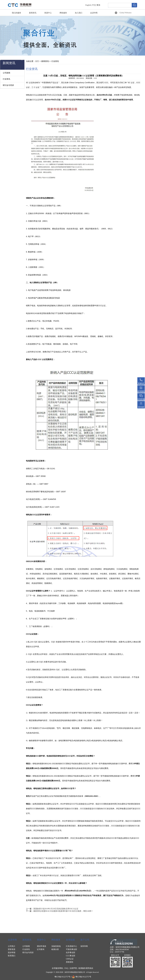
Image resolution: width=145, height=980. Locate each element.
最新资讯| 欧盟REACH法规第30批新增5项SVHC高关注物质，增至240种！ (63, 911)
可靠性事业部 (71, 949)
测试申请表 (42, 946)
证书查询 (41, 949)
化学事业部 (71, 953)
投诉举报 (12, 953)
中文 (94, 5)
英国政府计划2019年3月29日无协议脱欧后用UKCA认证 (56, 909)
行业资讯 (6, 79)
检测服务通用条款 (86, 968)
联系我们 (12, 956)
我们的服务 (16, 13)
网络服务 (63, 13)
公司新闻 (6, 73)
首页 (37, 61)
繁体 (98, 5)
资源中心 (48, 13)
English (88, 5)
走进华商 (94, 13)
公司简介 (12, 946)
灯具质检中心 (71, 946)
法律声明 (73, 968)
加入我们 (79, 13)
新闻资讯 (33, 13)
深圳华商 (84, 946)
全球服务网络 (57, 968)
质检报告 (70, 962)
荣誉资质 (12, 949)
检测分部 (55, 949)
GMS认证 (70, 959)
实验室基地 (56, 946)
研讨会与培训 (8, 85)
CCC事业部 (71, 956)
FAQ (66, 968)
